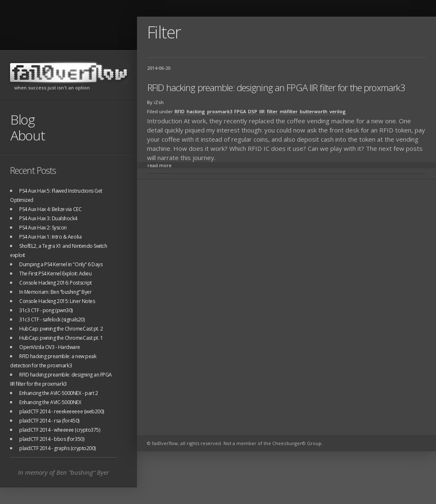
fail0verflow (68, 73)
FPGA (240, 111)
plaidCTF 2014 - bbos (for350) (52, 439)
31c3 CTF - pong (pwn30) (46, 310)
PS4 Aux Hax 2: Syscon (43, 228)
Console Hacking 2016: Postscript (56, 283)
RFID (180, 111)
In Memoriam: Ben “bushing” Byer (55, 292)
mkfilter (289, 111)
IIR (262, 111)
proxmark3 (220, 111)
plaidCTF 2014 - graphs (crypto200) (57, 448)
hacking (196, 111)
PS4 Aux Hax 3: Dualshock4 (48, 218)
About (28, 135)
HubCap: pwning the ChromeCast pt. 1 (61, 338)
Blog (23, 119)
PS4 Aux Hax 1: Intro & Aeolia (50, 237)
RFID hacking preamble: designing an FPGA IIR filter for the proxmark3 (276, 87)
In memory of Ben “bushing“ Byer (63, 472)
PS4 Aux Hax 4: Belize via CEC (50, 209)
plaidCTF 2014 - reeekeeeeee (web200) (62, 411)
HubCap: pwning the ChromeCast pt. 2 (61, 329)
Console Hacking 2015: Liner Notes (57, 301)
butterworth (314, 111)
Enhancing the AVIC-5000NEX (50, 402)
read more (160, 165)
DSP (253, 111)
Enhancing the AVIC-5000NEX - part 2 (58, 393)
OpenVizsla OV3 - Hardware (50, 347)
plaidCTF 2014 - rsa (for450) (49, 421)
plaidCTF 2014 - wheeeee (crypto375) (60, 430)
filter (272, 111)
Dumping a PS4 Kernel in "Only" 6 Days (61, 264)
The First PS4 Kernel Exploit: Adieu (55, 274)
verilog (338, 111)
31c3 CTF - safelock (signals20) (52, 319)
